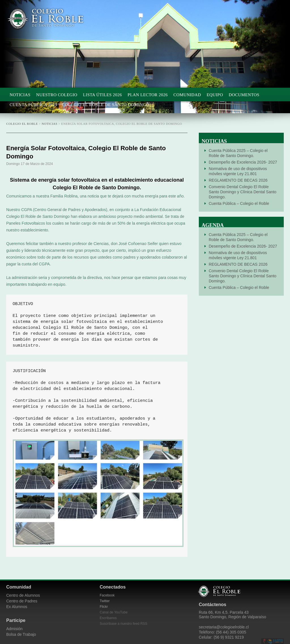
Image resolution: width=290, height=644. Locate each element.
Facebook (107, 595)
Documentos (244, 95)
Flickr (104, 607)
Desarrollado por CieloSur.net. (265, 641)
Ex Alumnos (17, 607)
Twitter (105, 601)
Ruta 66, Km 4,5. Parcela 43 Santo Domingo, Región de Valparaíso (233, 615)
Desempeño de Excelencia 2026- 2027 (243, 162)
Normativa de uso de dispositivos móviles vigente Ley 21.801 (238, 171)
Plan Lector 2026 (148, 95)
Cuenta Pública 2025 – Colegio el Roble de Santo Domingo (79, 105)
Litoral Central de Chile (275, 641)
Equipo (215, 95)
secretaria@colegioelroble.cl (224, 627)
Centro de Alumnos (23, 595)
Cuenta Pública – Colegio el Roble (239, 203)
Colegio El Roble (51, 19)
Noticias (20, 95)
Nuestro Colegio (57, 95)
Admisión (14, 629)
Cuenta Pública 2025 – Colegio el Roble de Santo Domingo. (238, 153)
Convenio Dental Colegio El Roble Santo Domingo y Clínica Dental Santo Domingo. (243, 192)
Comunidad (187, 95)
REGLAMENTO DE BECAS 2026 (238, 180)
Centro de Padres (22, 601)
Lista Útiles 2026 (102, 95)
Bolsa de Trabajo (21, 634)
